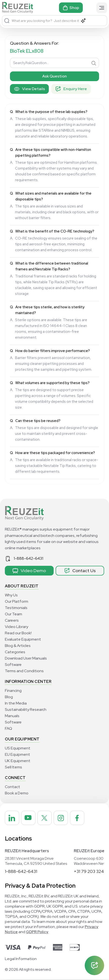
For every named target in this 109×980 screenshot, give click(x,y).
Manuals (12, 716)
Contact (13, 787)
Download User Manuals (26, 658)
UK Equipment (18, 761)
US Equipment (18, 748)
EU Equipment (17, 754)
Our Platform (17, 601)
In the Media (16, 703)
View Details (29, 89)
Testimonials (16, 608)
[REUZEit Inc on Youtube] (29, 818)
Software (13, 665)
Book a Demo (17, 793)
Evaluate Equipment (23, 639)
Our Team (13, 614)
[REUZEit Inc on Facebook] (80, 818)
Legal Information (21, 960)
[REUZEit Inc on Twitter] (46, 818)
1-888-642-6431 (28, 558)
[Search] (7, 21)
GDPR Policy (37, 933)
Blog (9, 697)
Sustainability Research (26, 709)
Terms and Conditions (24, 671)
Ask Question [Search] (54, 76)
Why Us (11, 595)
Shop (71, 8)
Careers (12, 620)
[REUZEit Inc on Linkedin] (12, 818)
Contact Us (80, 571)
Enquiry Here (71, 89)
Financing (13, 691)
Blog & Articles (18, 646)
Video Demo (29, 571)
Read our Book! (18, 633)
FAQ (8, 728)
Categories (15, 652)
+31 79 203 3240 (90, 872)
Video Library (17, 627)
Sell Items (13, 767)
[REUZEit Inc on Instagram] (63, 818)
